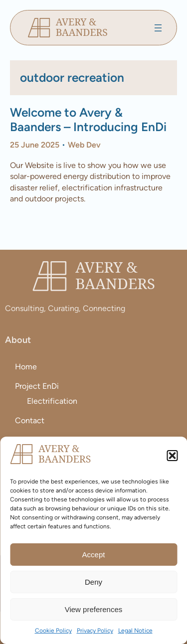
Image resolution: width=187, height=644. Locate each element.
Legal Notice (135, 631)
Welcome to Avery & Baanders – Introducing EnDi (88, 120)
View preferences (94, 609)
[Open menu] (158, 28)
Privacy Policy (95, 631)
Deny (93, 582)
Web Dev (84, 145)
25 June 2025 (35, 145)
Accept (94, 555)
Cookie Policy (53, 631)
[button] (172, 456)
